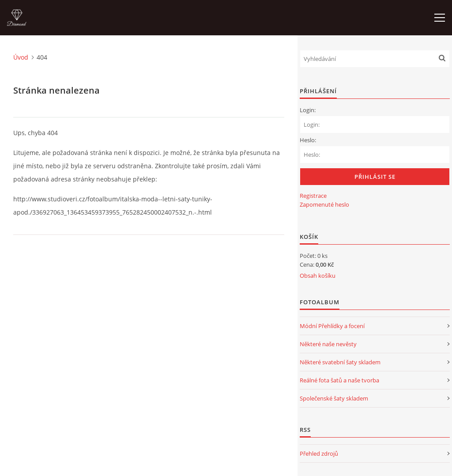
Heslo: (308, 140)
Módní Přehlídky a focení (332, 326)
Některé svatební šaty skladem (340, 362)
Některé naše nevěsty (328, 344)
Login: (308, 110)
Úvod (21, 57)
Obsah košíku (318, 276)
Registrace (313, 196)
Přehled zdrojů (319, 453)
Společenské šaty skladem (334, 398)
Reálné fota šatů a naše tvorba (339, 380)
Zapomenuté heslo (324, 204)
